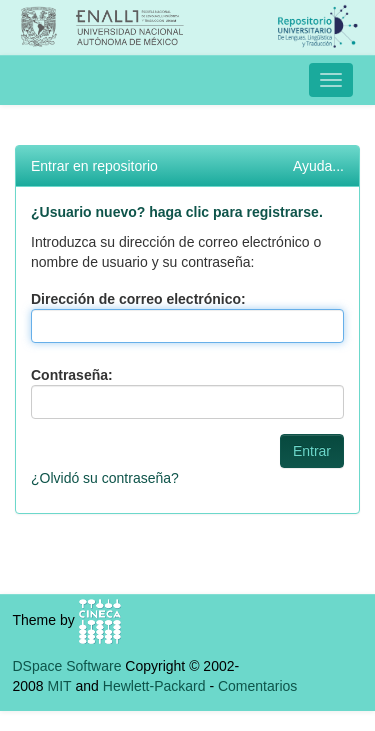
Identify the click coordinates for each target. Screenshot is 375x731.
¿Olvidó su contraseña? (105, 478)
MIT (60, 686)
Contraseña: (72, 375)
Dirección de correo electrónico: (138, 299)
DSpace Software (67, 666)
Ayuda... (318, 166)
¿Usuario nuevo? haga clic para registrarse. (177, 212)
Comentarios (257, 686)
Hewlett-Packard (154, 686)
